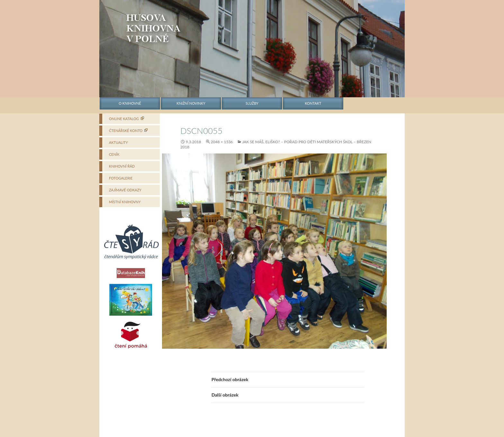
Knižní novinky (191, 103)
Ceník (114, 154)
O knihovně (130, 103)
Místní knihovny (125, 202)
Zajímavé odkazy (125, 190)
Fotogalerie (121, 178)
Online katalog (124, 119)
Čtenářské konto (126, 131)
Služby (252, 103)
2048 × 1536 (222, 142)
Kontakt (313, 103)
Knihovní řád (122, 166)
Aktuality (118, 142)
